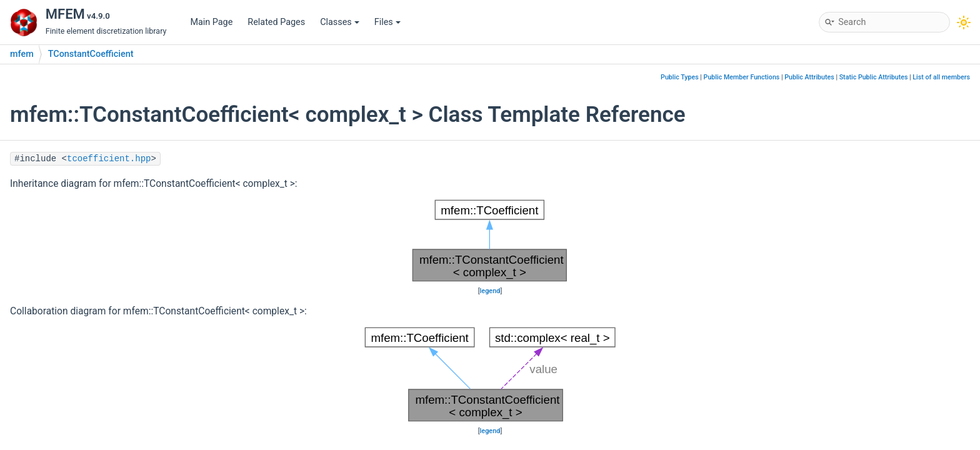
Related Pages (276, 22)
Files (387, 22)
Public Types (680, 77)
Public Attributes (809, 77)
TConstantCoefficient (91, 54)
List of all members (941, 77)
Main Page (211, 22)
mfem (22, 54)
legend (490, 291)
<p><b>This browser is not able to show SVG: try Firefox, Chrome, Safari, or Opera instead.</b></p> (490, 241)
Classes (340, 22)
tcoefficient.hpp (109, 159)
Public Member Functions (742, 77)
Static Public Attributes (874, 77)
